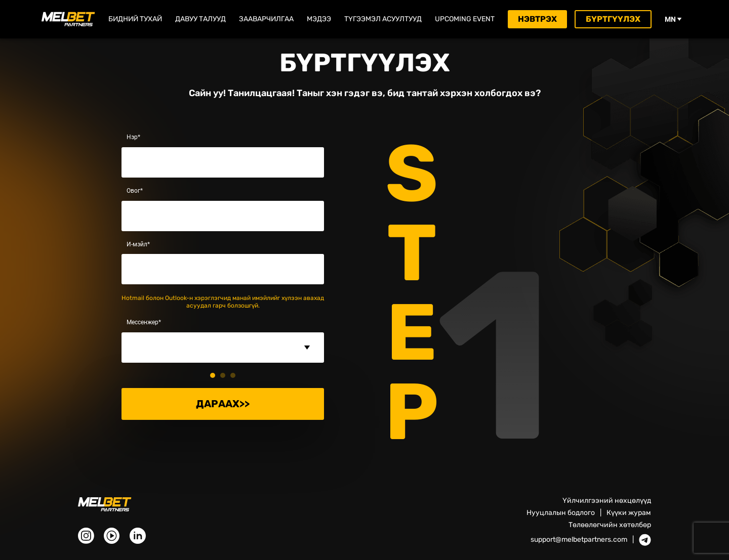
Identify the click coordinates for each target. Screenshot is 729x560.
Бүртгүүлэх (613, 19)
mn (673, 19)
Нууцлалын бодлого (561, 513)
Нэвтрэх (537, 19)
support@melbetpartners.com (579, 540)
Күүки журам (629, 513)
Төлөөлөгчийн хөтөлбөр (610, 525)
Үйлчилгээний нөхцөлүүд (607, 501)
